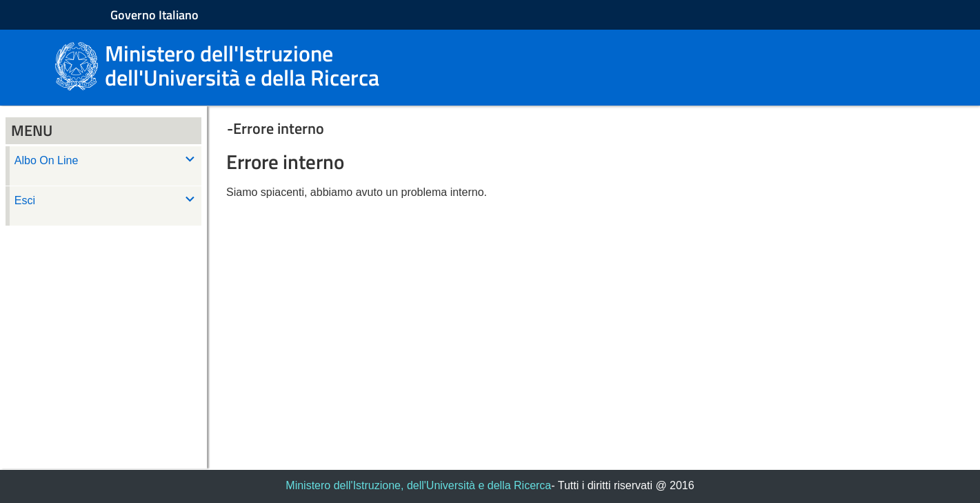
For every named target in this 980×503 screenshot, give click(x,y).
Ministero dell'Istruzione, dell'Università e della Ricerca (418, 485)
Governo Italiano (154, 15)
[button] (593, 128)
